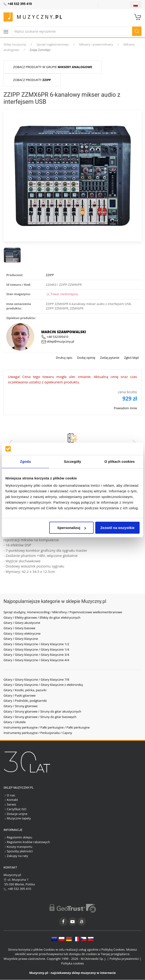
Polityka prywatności (124, 959)
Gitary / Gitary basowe (19, 628)
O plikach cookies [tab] (120, 461)
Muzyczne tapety (17, 818)
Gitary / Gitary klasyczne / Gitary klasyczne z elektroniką (43, 685)
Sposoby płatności (18, 851)
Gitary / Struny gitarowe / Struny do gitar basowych (40, 717)
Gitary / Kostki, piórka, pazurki (25, 690)
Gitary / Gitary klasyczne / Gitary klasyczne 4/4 (36, 660)
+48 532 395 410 (17, 889)
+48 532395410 (55, 337)
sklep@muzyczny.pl (58, 341)
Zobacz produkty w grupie (53, 67)
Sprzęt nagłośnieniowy (53, 44)
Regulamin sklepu (18, 837)
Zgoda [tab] (26, 461)
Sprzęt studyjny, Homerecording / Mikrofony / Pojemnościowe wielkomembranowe (63, 612)
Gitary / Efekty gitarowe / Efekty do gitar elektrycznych (42, 617)
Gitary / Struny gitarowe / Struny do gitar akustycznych (42, 711)
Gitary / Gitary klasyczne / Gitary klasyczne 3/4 (36, 655)
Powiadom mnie (125, 408)
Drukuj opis (64, 358)
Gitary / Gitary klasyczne (21, 639)
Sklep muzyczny (15, 44)
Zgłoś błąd (131, 358)
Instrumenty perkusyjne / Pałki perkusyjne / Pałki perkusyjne (47, 727)
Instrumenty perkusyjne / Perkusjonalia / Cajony (38, 733)
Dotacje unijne (15, 814)
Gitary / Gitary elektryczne (22, 633)
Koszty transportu (18, 847)
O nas (9, 795)
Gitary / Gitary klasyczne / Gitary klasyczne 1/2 (36, 644)
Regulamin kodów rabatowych (27, 842)
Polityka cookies (72, 963)
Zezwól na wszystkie (118, 528)
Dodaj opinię (86, 358)
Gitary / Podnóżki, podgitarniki (25, 701)
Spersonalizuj (72, 528)
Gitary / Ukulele (15, 722)
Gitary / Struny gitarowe (21, 706)
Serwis (10, 804)
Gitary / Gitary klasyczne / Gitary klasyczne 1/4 (36, 649)
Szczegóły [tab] (72, 461)
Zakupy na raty (16, 856)
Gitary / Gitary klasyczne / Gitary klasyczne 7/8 (36, 679)
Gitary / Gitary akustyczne (22, 623)
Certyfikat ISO (15, 809)
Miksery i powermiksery (96, 44)
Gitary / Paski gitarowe (20, 695)
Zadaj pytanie (109, 358)
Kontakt (11, 800)
